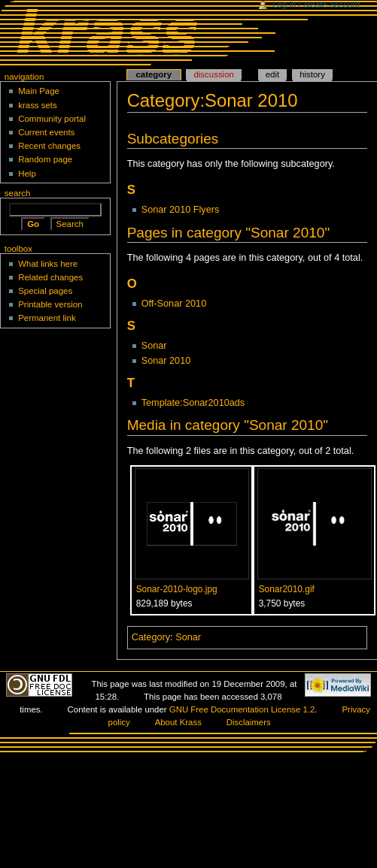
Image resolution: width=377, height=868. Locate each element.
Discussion (213, 74)
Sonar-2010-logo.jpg (177, 589)
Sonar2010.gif (287, 589)
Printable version (50, 304)
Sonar (154, 346)
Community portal (52, 119)
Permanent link (47, 318)
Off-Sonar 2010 (174, 304)
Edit (272, 74)
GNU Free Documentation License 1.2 (242, 709)
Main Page (39, 91)
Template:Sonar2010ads (193, 403)
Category (151, 637)
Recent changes (49, 146)
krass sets (38, 105)
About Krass (178, 722)
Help (27, 174)
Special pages (45, 291)
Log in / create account (316, 5)
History (312, 74)
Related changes (50, 277)
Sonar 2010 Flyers (181, 210)
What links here (48, 264)
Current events (46, 132)
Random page (45, 159)
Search (18, 193)
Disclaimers (249, 722)
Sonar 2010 (166, 361)
